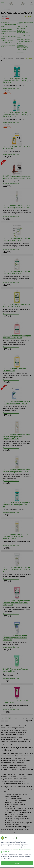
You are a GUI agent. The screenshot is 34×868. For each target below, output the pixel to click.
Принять (17, 863)
